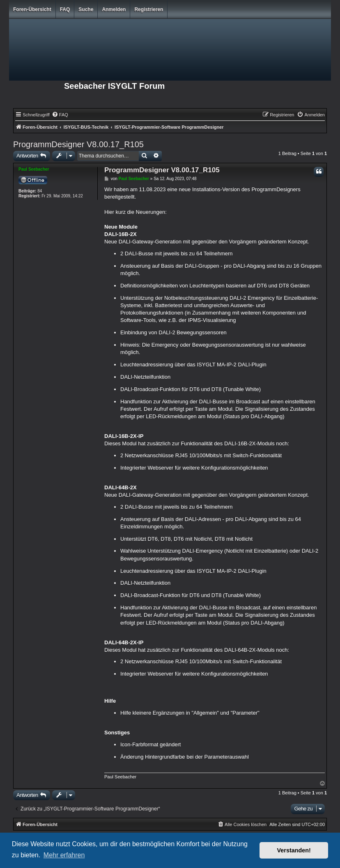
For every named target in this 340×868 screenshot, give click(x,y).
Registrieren (149, 9)
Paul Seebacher (34, 169)
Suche (86, 9)
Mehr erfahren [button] (64, 855)
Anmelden (114, 9)
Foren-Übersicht (32, 9)
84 (40, 191)
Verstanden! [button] (294, 850)
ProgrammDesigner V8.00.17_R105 (78, 144)
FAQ (65, 9)
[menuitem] (60, 115)
